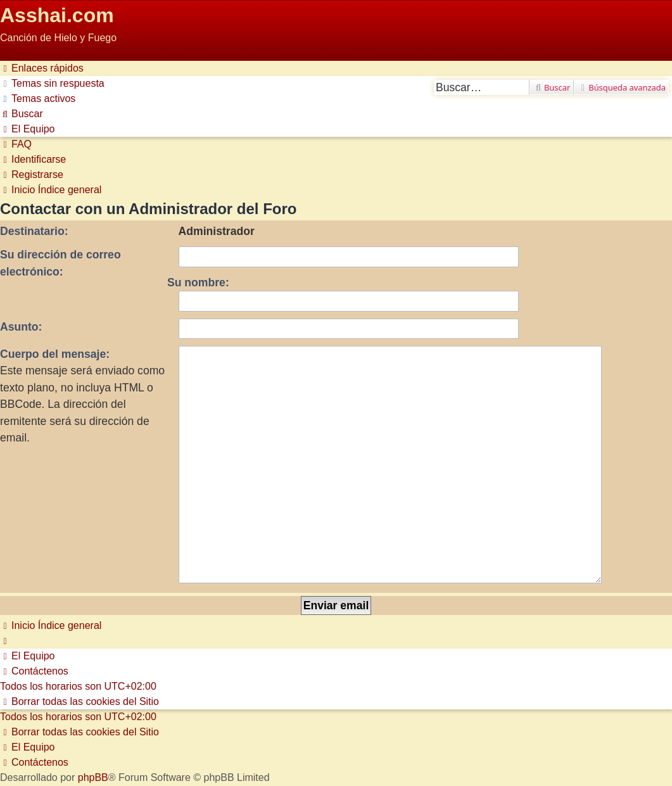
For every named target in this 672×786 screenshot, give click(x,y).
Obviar (15, 53)
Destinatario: (34, 231)
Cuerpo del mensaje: (55, 354)
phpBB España (153, 715)
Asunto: (21, 327)
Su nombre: (198, 282)
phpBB (93, 700)
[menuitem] (52, 83)
